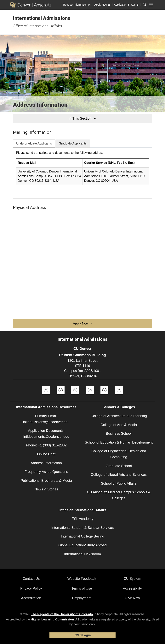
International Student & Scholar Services (82, 528)
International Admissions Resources (46, 407)
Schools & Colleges (119, 407)
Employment (82, 598)
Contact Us (31, 579)
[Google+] (104, 396)
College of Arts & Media (119, 425)
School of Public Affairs (119, 483)
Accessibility (132, 588)
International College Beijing (82, 536)
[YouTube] (75, 396)
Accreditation (31, 598)
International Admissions (42, 18)
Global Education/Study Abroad (82, 545)
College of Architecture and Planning (119, 416)
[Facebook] (46, 396)
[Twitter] (61, 396)
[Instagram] (90, 396)
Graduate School (119, 466)
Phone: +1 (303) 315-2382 (46, 445)
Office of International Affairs (37, 26)
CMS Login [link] (83, 635)
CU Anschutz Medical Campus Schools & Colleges (119, 495)
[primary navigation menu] (151, 5)
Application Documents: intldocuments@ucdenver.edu (46, 434)
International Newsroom (82, 554)
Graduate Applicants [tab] (73, 143)
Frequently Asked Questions (46, 472)
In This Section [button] (82, 118)
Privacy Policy (31, 588)
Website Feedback (82, 579)
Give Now (132, 598)
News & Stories (46, 489)
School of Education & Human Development (119, 442)
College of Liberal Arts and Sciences (119, 475)
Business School (119, 434)
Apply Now (81, 323)
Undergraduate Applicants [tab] (34, 143)
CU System (132, 579)
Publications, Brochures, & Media (46, 481)
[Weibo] (119, 396)
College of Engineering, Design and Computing (119, 454)
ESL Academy (82, 519)
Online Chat (46, 454)
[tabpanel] (82, 173)
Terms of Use (82, 588)
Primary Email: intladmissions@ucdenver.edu (46, 419)
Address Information (46, 463)
